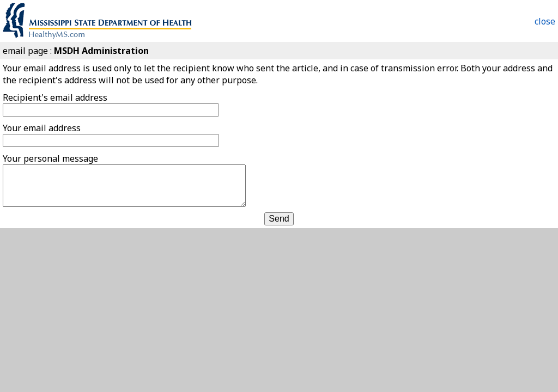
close (545, 21)
